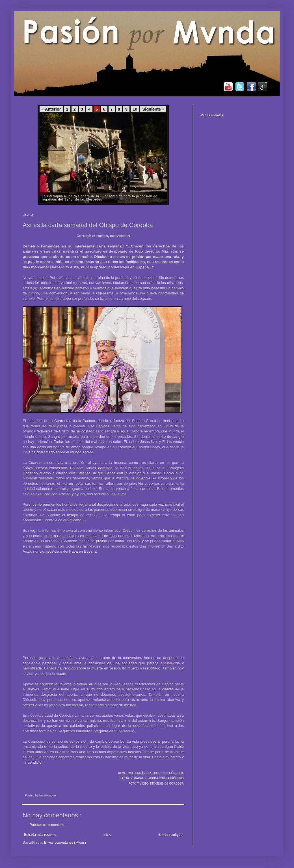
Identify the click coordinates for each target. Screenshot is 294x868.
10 (135, 109)
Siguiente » (153, 109)
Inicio (107, 835)
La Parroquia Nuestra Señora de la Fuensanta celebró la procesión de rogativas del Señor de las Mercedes (100, 198)
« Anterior (51, 109)
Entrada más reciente (40, 835)
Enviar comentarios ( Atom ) (65, 843)
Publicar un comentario (47, 825)
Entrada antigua (170, 835)
